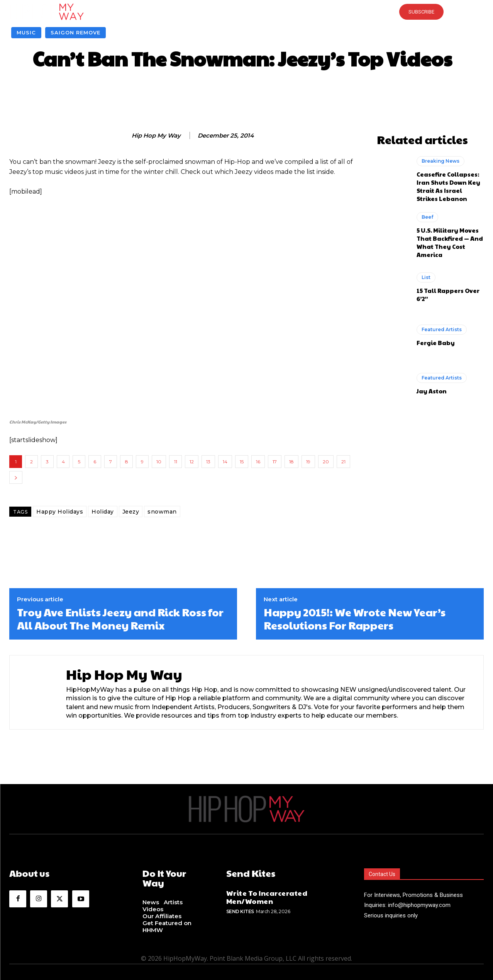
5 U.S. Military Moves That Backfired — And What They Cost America (450, 242)
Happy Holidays (60, 512)
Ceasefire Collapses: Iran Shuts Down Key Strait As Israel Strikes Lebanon (448, 186)
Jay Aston (432, 391)
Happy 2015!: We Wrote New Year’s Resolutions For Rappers (355, 618)
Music (26, 33)
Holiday (103, 512)
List (426, 277)
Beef (427, 217)
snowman (162, 512)
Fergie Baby (436, 343)
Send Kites (240, 911)
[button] (246, 12)
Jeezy (131, 512)
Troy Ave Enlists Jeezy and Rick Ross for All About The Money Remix (120, 618)
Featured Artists (442, 329)
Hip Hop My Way (156, 136)
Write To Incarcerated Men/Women (267, 897)
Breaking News (440, 161)
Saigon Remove (75, 33)
